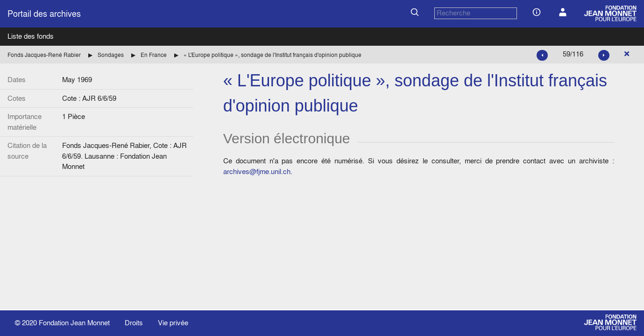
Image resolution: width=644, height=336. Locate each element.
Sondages (111, 55)
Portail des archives (44, 14)
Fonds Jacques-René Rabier (44, 55)
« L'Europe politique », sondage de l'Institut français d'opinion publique (272, 55)
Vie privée (173, 323)
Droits (134, 323)
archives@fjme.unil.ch (257, 171)
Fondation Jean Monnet (74, 323)
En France (154, 55)
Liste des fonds (31, 36)
